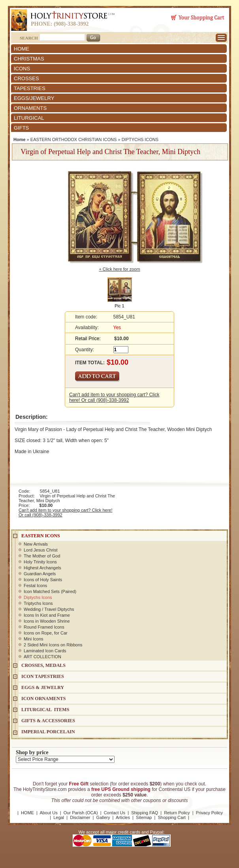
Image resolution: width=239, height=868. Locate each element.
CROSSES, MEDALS (43, 665)
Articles (123, 817)
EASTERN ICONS (41, 536)
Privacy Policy (209, 813)
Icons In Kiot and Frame (47, 615)
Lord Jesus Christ (41, 550)
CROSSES (26, 78)
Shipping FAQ (145, 813)
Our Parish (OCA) (81, 813)
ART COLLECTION (42, 657)
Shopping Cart (172, 817)
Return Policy (177, 813)
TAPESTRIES (30, 88)
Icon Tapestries (43, 676)
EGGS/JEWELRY (34, 98)
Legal (59, 817)
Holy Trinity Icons (40, 562)
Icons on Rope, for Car (46, 633)
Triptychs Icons (38, 603)
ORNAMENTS (30, 108)
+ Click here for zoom (119, 269)
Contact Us (115, 813)
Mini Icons (34, 639)
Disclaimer (80, 817)
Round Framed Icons (44, 627)
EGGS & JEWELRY (43, 687)
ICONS (22, 69)
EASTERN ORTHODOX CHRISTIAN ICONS (74, 139)
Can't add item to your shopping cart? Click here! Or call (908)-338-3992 (114, 397)
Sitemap (144, 817)
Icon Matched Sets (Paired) (50, 591)
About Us (48, 813)
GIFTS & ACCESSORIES (48, 721)
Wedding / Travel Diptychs (49, 609)
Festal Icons (35, 586)
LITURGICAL (29, 118)
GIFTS (21, 128)
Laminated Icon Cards (45, 651)
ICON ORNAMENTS (43, 699)
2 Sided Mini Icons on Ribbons (53, 645)
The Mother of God (42, 556)
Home (20, 139)
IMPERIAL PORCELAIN (48, 732)
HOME (22, 49)
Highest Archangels (42, 568)
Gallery (103, 817)
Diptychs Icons (38, 597)
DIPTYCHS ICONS (140, 139)
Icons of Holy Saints (43, 580)
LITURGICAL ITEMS (45, 710)
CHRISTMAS (29, 59)
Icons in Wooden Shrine (47, 621)
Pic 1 (119, 306)
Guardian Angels (40, 574)
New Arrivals (36, 544)
